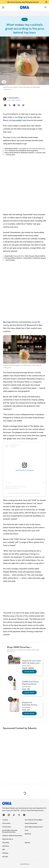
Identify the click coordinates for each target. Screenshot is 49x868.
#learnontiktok (40, 256)
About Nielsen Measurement (34, 827)
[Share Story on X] (10, 105)
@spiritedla (9, 256)
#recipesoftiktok (10, 258)
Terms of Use (6, 823)
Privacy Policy (7, 827)
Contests (5, 820)
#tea (27, 256)
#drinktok (12, 150)
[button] (3, 7)
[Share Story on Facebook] (5, 105)
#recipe (32, 256)
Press (26, 830)
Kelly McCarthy (14, 98)
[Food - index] (25, 19)
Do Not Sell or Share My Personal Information (10, 831)
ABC (4, 849)
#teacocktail (9, 153)
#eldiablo (24, 153)
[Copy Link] (23, 105)
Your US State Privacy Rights (34, 820)
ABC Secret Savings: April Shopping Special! (23, 2)
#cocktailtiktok (21, 150)
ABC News (6, 846)
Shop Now (29, 672)
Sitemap (27, 842)
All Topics (5, 856)
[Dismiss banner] (46, 2)
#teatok (19, 258)
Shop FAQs (6, 842)
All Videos (5, 853)
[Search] (46, 7)
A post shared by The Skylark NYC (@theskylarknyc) (25, 493)
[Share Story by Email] (19, 105)
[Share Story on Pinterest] (14, 105)
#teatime (17, 153)
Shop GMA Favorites (18, 647)
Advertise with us (8, 839)
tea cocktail (17, 120)
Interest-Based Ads (31, 823)
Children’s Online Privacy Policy (12, 835)
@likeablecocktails (11, 148)
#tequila (31, 153)
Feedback (28, 834)
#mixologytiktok (32, 150)
